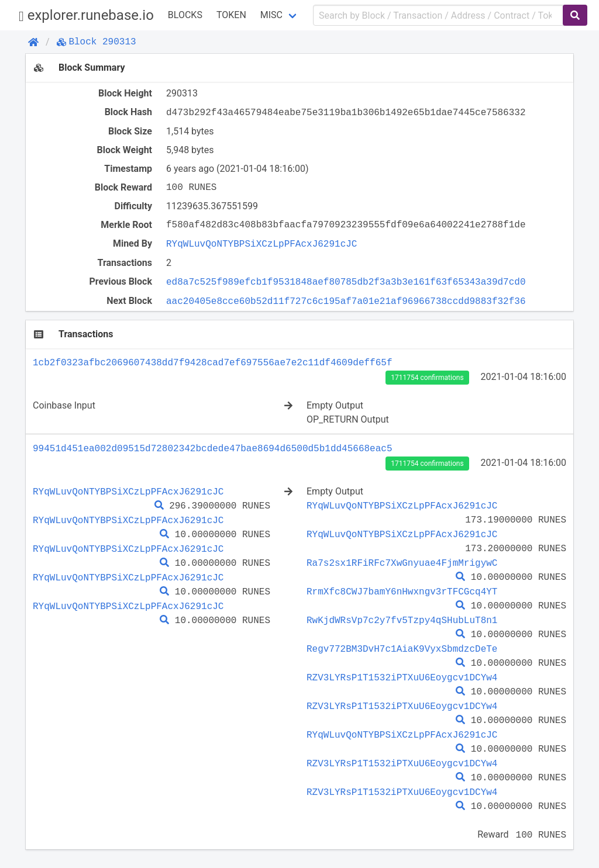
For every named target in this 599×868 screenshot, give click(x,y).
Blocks (185, 15)
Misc (271, 15)
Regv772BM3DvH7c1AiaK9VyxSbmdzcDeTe (402, 649)
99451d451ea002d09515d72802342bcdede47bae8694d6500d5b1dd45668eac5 (212, 448)
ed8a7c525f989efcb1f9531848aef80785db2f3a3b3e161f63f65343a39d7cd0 (346, 282)
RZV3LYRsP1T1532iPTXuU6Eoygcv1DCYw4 (402, 677)
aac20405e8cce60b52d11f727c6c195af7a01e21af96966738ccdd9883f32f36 (346, 301)
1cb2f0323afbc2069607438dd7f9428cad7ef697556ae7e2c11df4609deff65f (212, 362)
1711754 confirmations (427, 378)
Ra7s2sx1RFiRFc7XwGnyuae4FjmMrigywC (402, 563)
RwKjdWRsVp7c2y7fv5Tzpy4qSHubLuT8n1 (402, 620)
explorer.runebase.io (86, 15)
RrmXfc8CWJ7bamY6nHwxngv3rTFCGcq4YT (402, 592)
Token (231, 15)
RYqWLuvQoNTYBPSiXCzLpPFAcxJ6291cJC (261, 244)
